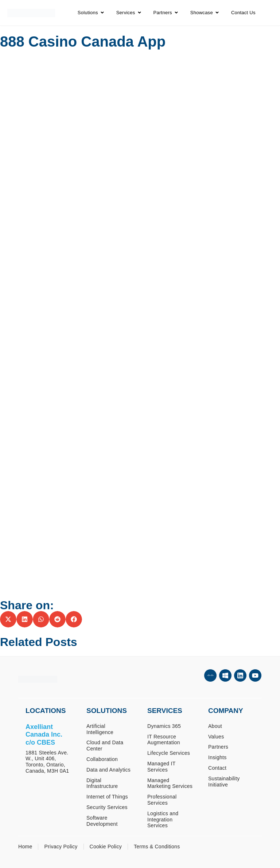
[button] (8, 619)
